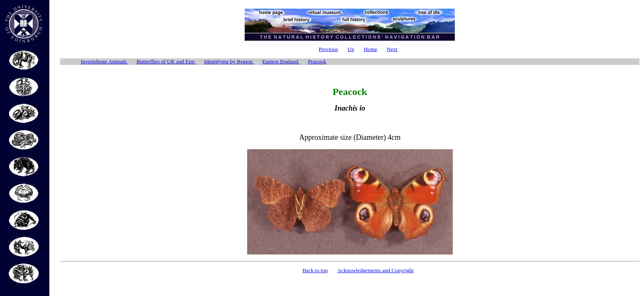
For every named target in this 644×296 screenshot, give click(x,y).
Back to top (315, 270)
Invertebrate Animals (104, 61)
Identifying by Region (229, 61)
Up (351, 49)
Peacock (317, 61)
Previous (328, 49)
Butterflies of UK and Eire (166, 61)
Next (392, 49)
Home (371, 49)
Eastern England (281, 61)
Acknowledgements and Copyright (375, 270)
